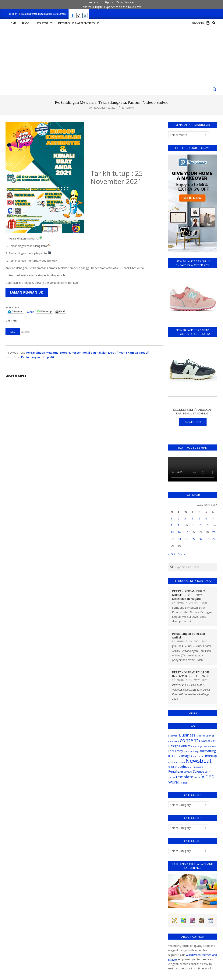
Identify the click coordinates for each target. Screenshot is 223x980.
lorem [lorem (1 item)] (201, 756)
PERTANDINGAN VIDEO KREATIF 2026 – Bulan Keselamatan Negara (189, 595)
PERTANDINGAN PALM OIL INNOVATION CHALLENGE (191, 674)
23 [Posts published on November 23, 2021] (179, 539)
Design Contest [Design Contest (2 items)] (179, 746)
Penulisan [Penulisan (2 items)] (176, 771)
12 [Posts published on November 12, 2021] (200, 525)
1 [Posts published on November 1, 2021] (171, 518)
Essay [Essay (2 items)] (179, 751)
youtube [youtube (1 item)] (184, 783)
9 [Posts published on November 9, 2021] (178, 525)
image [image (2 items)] (186, 756)
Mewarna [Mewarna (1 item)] (180, 762)
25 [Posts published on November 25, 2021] (193, 539)
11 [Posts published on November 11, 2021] (193, 525)
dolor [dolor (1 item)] (194, 746)
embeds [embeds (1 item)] (212, 746)
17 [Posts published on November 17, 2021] (186, 532)
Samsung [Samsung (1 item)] (188, 772)
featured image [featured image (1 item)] (191, 751)
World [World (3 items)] (174, 782)
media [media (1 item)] (172, 762)
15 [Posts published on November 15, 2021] (172, 532)
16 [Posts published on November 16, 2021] (179, 532)
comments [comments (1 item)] (174, 741)
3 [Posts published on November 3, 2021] (185, 518)
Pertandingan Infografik (38, 357)
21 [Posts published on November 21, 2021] (214, 532)
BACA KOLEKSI (193, 422)
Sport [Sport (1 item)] (208, 772)
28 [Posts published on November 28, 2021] (214, 539)
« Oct (172, 554)
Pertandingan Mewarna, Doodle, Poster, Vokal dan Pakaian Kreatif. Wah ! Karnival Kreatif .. (89, 352)
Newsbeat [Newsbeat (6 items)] (199, 761)
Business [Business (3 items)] (187, 735)
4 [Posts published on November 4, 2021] (192, 518)
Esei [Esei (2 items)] (171, 751)
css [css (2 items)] (213, 741)
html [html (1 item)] (178, 756)
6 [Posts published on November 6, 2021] (206, 518)
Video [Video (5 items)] (208, 776)
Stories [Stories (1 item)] (172, 778)
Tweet (30, 311)
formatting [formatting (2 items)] (208, 751)
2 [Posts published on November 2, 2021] (178, 518)
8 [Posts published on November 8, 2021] (171, 525)
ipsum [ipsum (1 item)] (194, 756)
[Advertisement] (111, 55)
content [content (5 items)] (189, 740)
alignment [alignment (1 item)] (173, 736)
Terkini (130, 108)
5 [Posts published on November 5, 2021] (199, 518)
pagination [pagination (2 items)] (186, 766)
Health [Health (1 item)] (172, 756)
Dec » (181, 554)
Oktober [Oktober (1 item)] (173, 767)
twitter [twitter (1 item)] (197, 778)
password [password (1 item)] (199, 767)
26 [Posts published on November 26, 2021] (200, 539)
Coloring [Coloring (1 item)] (210, 736)
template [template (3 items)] (185, 777)
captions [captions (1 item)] (200, 736)
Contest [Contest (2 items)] (205, 741)
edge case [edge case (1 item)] (202, 746)
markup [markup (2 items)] (211, 756)
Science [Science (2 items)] (199, 771)
